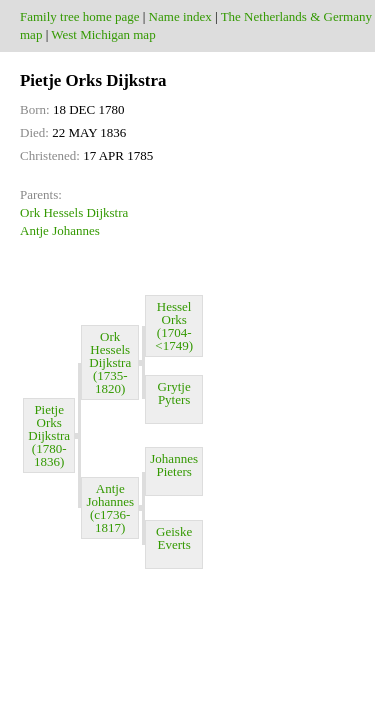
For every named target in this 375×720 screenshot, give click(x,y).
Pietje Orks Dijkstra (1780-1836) (49, 435)
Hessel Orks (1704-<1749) (174, 326)
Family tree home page (80, 16)
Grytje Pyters (174, 399)
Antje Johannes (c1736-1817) (110, 508)
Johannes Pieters (174, 471)
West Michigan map (103, 34)
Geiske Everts (174, 544)
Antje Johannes (60, 230)
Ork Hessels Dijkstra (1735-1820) (110, 362)
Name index (180, 16)
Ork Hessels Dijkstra (74, 212)
